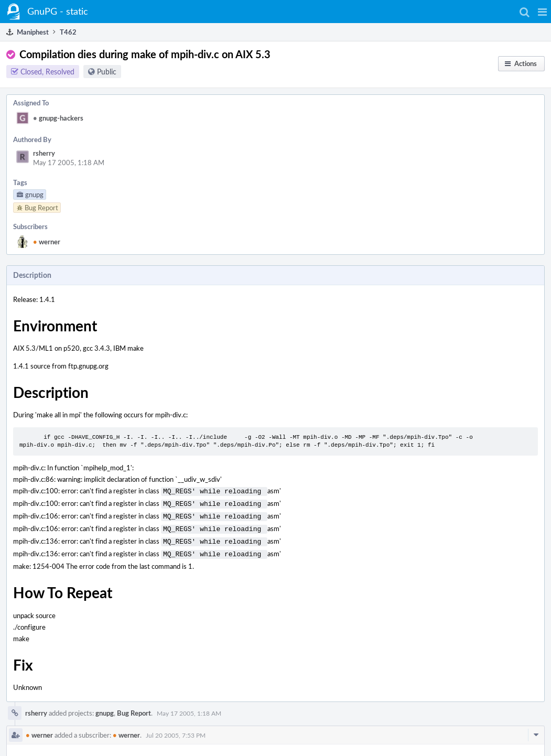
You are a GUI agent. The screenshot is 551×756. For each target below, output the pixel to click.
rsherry (44, 153)
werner (47, 242)
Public (107, 72)
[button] (542, 12)
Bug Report (134, 707)
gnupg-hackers (58, 118)
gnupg (105, 707)
